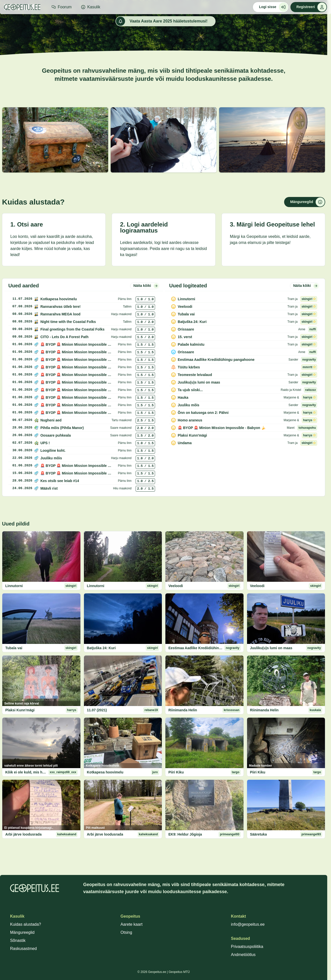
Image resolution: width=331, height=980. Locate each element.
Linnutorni (14, 586)
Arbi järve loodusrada (23, 834)
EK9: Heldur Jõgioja (185, 834)
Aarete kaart (131, 924)
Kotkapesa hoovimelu (105, 772)
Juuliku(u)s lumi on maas (271, 648)
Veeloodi (176, 586)
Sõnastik (18, 940)
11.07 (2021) (97, 710)
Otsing (126, 932)
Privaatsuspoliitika (247, 947)
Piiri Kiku (176, 772)
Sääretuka (259, 834)
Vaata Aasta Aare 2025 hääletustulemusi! (162, 21)
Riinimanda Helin (183, 710)
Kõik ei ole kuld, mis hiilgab (26, 772)
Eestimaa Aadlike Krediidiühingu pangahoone (195, 648)
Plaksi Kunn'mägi (20, 710)
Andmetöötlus (243, 955)
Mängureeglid (22, 932)
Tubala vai (14, 648)
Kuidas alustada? (26, 924)
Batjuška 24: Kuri (101, 648)
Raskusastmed (23, 949)
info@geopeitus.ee (248, 924)
